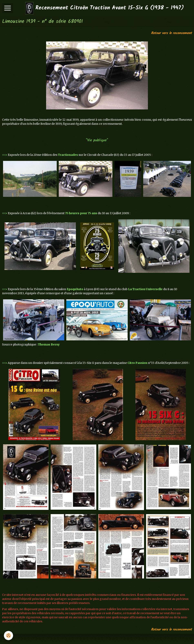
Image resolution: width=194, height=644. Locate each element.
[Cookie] (9, 636)
